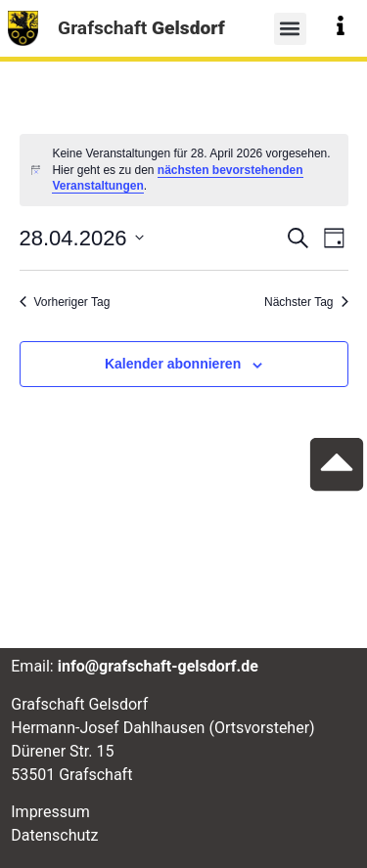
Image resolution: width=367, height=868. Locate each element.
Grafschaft (141, 28)
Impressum (50, 812)
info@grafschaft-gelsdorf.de (158, 666)
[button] (290, 29)
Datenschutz (54, 835)
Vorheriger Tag (65, 302)
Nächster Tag (306, 302)
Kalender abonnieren (173, 364)
